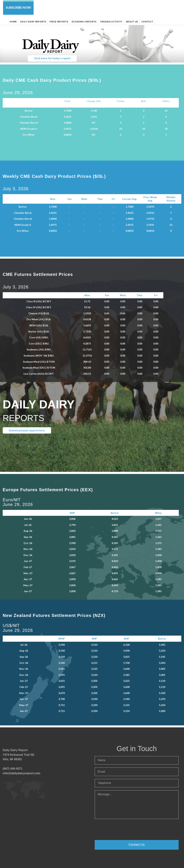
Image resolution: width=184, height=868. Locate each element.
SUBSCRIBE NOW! (18, 7)
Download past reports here (27, 430)
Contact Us (137, 844)
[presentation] (122, 828)
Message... (137, 804)
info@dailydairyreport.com (21, 772)
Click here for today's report (52, 58)
